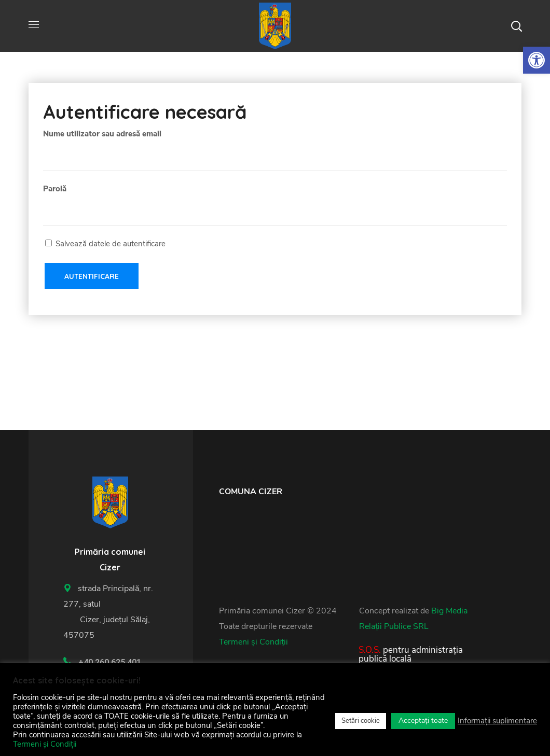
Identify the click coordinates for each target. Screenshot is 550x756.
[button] (516, 26)
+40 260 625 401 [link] (110, 662)
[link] (537, 60)
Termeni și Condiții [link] (253, 642)
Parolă (55, 189)
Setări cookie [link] (361, 721)
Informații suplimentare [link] (497, 721)
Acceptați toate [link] (423, 720)
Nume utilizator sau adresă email (102, 134)
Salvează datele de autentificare (105, 244)
